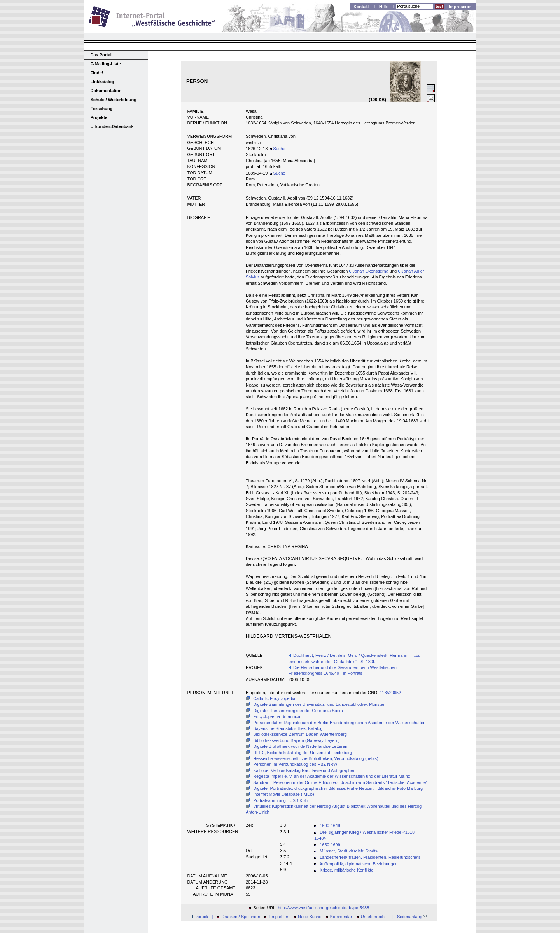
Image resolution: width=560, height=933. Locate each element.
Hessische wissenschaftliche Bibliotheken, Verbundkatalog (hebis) (316, 758)
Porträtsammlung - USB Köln (281, 800)
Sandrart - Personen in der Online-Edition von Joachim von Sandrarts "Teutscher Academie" (340, 782)
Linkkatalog (102, 82)
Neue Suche (310, 917)
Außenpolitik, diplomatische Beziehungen (359, 864)
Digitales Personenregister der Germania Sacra (298, 711)
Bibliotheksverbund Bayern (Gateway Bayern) (297, 740)
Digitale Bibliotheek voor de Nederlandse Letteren (300, 746)
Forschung (102, 109)
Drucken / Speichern (241, 917)
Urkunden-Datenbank (112, 126)
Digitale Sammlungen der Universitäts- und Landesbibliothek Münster (319, 704)
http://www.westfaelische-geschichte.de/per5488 (324, 908)
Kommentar (341, 917)
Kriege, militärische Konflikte (346, 870)
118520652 (390, 693)
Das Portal (101, 55)
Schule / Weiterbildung (114, 100)
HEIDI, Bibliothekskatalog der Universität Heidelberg (303, 753)
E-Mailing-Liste (106, 64)
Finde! (97, 73)
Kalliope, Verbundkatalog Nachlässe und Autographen (304, 770)
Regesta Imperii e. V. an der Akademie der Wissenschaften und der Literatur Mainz (332, 776)
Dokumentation (106, 91)
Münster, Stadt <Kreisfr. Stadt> (349, 851)
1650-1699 (330, 845)
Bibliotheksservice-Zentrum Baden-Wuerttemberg (300, 734)
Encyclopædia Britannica (277, 716)
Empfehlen (279, 917)
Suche (277, 149)
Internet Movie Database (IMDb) (284, 794)
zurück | (204, 917)
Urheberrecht (373, 917)
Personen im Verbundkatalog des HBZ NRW (295, 764)
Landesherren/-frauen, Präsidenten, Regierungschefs (370, 857)
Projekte (99, 117)
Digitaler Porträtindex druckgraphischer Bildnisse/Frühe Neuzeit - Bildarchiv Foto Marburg (338, 788)
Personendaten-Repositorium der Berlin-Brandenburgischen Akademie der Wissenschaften (339, 723)
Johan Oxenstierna (368, 271)
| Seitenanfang (408, 917)
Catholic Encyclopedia (274, 698)
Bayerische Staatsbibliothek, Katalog (288, 728)
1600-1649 (330, 826)
